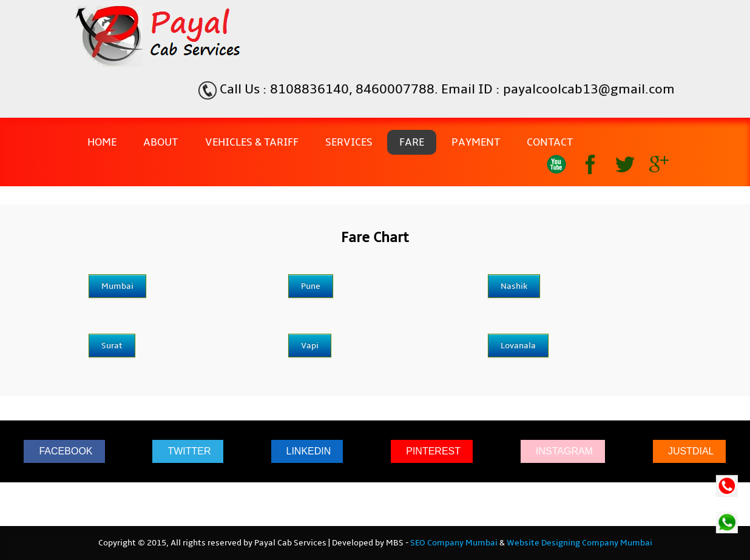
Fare (412, 142)
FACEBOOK (66, 451)
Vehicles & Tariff (252, 142)
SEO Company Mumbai (454, 543)
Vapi (310, 346)
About (160, 142)
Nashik (514, 286)
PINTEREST (433, 451)
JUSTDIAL (691, 451)
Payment (476, 142)
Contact (550, 142)
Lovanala (518, 346)
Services (349, 142)
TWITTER (189, 451)
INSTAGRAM (564, 451)
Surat (112, 346)
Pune (311, 286)
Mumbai (117, 286)
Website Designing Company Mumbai (579, 543)
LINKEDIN (309, 451)
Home (102, 142)
